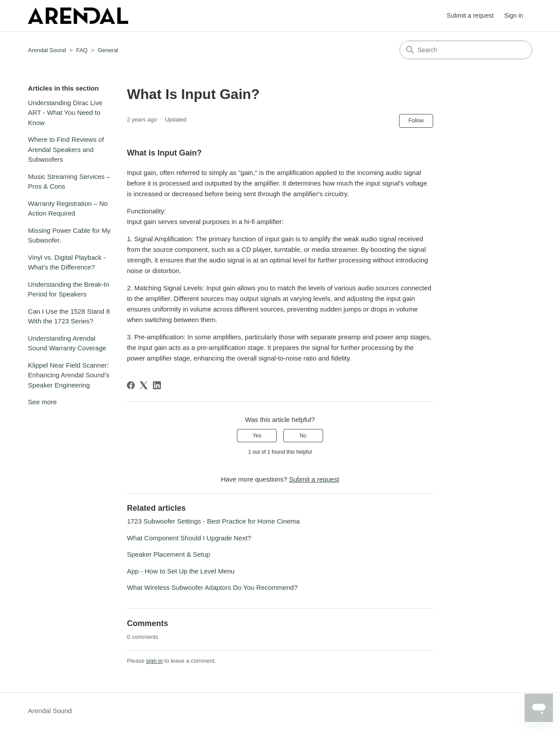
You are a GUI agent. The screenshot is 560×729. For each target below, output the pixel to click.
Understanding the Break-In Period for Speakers (68, 289)
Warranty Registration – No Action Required (68, 209)
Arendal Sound (47, 50)
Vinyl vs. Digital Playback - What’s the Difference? (67, 262)
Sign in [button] (514, 15)
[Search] (466, 50)
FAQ (82, 50)
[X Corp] (144, 385)
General (108, 50)
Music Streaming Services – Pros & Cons (69, 182)
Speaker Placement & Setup (168, 554)
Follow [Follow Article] (416, 121)
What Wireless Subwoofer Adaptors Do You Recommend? (212, 587)
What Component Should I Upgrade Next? (189, 538)
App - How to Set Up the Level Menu (181, 571)
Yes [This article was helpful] (257, 436)
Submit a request (470, 15)
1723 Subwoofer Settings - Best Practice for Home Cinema (213, 521)
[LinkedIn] (157, 385)
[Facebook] (131, 385)
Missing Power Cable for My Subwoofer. (69, 235)
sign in (155, 661)
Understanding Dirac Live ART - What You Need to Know (65, 113)
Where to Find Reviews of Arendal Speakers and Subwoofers (66, 149)
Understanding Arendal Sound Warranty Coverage (67, 343)
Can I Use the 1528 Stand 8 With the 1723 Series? (69, 316)
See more (42, 402)
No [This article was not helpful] (303, 436)
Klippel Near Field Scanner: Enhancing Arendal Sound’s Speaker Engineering (69, 375)
